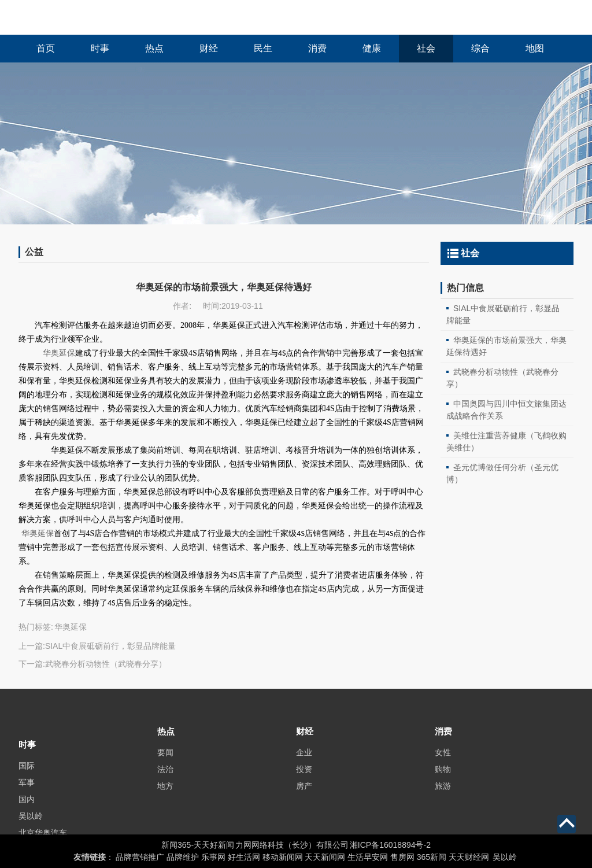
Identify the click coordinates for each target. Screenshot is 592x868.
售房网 (402, 857)
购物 (443, 784)
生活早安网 (368, 857)
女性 (443, 767)
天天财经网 (469, 857)
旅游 (443, 800)
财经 (209, 48)
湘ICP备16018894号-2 (390, 845)
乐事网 (213, 857)
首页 (46, 48)
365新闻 (432, 857)
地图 (535, 48)
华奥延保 (38, 533)
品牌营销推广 (140, 857)
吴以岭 (505, 857)
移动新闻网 (283, 857)
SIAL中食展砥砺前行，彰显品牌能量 (110, 646)
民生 (263, 48)
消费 (317, 48)
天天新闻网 (325, 857)
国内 (27, 825)
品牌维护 (183, 857)
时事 (100, 48)
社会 (426, 48)
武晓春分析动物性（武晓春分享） (106, 664)
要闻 (165, 767)
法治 (165, 784)
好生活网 (244, 857)
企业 (304, 767)
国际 (27, 791)
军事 (27, 808)
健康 (372, 48)
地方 (165, 800)
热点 (154, 48)
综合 (480, 48)
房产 (304, 800)
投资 (304, 784)
